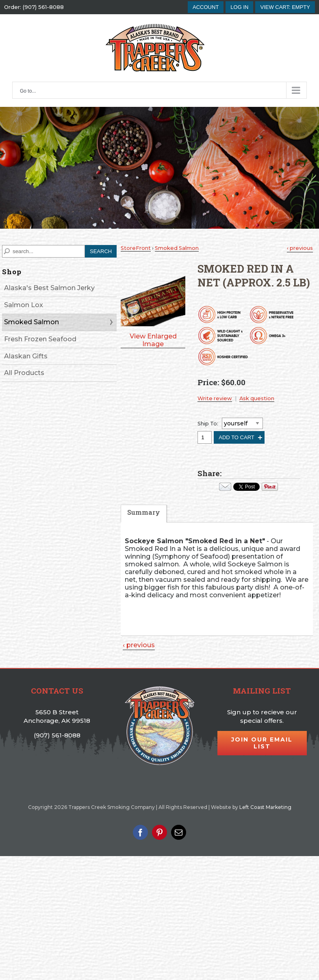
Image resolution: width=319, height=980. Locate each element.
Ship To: (208, 424)
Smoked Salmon (31, 322)
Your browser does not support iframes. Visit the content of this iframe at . (246, 487)
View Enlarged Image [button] (153, 340)
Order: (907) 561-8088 (34, 7)
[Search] (43, 251)
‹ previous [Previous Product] (300, 248)
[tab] (144, 517)
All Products (24, 373)
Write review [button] (215, 398)
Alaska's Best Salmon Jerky (49, 288)
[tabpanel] (217, 582)
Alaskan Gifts (26, 356)
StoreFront (136, 248)
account (206, 7)
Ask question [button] (257, 398)
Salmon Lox (24, 305)
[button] (285, 7)
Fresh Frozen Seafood (40, 339)
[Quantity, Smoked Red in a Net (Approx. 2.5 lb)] (205, 437)
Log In (239, 7)
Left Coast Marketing (265, 807)
